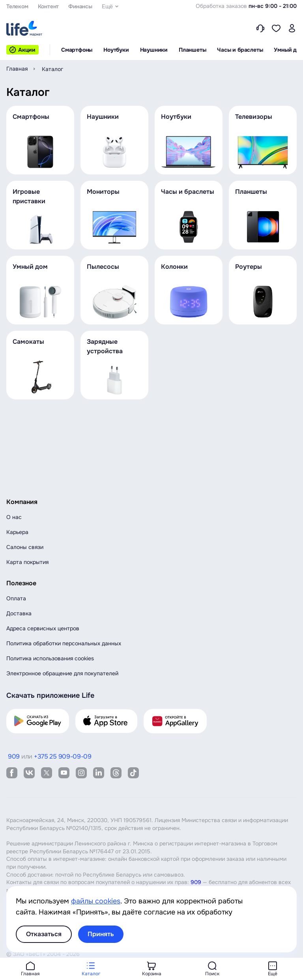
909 (196, 882)
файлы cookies (96, 901)
